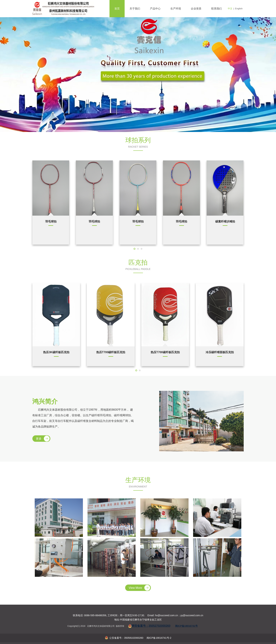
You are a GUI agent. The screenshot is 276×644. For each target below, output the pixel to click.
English (239, 9)
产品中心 (155, 9)
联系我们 (217, 9)
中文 (230, 9)
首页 (117, 9)
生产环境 (176, 9)
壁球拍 (51, 221)
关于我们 (135, 9)
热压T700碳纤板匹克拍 (111, 352)
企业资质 (196, 9)
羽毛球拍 (181, 221)
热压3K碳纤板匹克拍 (56, 352)
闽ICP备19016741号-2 (159, 638)
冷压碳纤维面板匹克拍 (220, 352)
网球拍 (94, 221)
